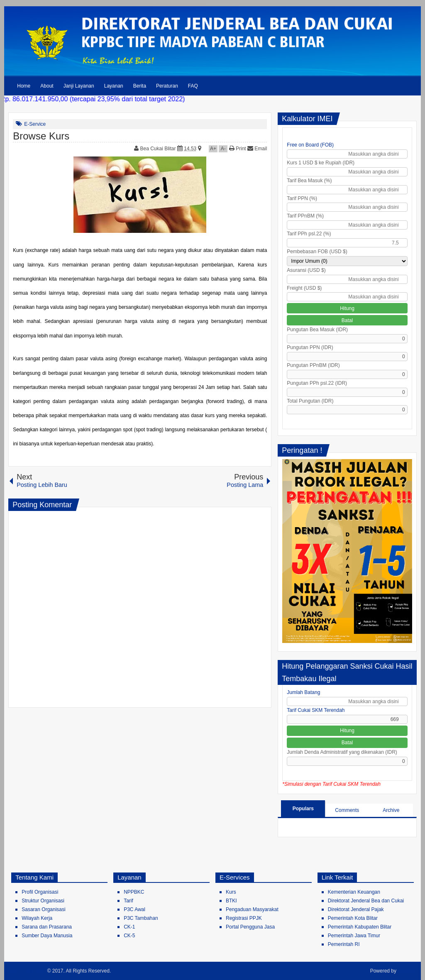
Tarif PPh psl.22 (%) (309, 234)
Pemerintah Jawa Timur (354, 936)
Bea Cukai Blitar (159, 149)
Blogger (407, 971)
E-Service (35, 124)
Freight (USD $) (304, 288)
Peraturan (167, 86)
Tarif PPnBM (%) (305, 216)
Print (238, 149)
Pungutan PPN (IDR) (310, 347)
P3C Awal (134, 909)
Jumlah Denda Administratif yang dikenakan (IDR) (342, 752)
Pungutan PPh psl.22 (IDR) (317, 383)
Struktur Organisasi (43, 901)
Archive (391, 810)
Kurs (231, 892)
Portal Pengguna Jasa (250, 927)
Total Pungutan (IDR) (310, 401)
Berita (140, 86)
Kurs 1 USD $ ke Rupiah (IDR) (321, 163)
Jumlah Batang (303, 692)
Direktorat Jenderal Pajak (356, 909)
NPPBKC (134, 892)
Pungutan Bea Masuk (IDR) (317, 330)
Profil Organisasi (40, 892)
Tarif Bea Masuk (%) (309, 181)
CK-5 (129, 936)
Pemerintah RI (344, 944)
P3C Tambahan (141, 918)
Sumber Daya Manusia (47, 936)
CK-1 (129, 927)
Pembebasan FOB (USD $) (317, 252)
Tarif (128, 901)
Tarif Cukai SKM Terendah (316, 710)
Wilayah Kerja (37, 918)
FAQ (193, 86)
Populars (303, 809)
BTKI (231, 901)
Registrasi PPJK (244, 918)
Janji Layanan (79, 86)
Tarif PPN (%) (302, 198)
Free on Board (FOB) (310, 145)
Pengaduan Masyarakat (252, 909)
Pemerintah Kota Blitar (353, 918)
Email (257, 149)
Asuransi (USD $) (306, 270)
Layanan (114, 86)
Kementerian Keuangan (354, 892)
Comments (347, 810)
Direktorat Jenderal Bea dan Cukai (366, 901)
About (47, 86)
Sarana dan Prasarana (47, 927)
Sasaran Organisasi (43, 909)
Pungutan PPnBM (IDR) (313, 365)
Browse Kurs (41, 136)
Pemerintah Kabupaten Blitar (360, 927)
